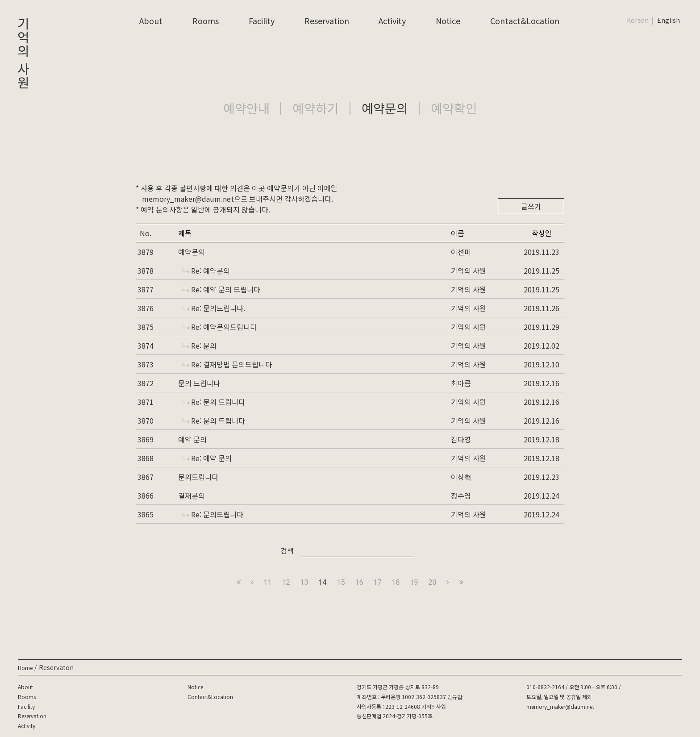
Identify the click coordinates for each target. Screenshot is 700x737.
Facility (262, 21)
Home (25, 668)
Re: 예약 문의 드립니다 (221, 289)
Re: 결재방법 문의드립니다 (227, 364)
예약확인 (454, 108)
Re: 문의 (200, 346)
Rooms (206, 21)
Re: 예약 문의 (207, 458)
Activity (392, 21)
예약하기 (316, 108)
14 (323, 582)
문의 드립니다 (199, 383)
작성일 (542, 233)
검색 (287, 550)
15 (341, 582)
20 (432, 582)
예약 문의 (192, 439)
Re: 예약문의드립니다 (220, 327)
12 (286, 582)
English (669, 20)
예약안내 (246, 108)
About (151, 21)
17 (377, 582)
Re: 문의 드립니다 (214, 402)
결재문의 (192, 495)
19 (414, 582)
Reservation (327, 21)
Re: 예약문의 (206, 271)
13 (304, 582)
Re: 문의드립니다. (214, 308)
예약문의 (385, 108)
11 (268, 582)
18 (396, 582)
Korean (638, 20)
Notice (448, 21)
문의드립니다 (198, 477)
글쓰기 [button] (531, 206)
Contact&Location (525, 21)
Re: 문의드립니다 (213, 514)
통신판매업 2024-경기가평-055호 (395, 716)
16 (359, 582)
